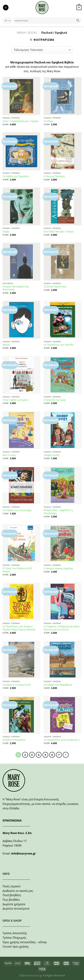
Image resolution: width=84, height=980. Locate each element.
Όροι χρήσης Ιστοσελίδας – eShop (25, 942)
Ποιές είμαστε (12, 886)
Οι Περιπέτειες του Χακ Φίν (59, 345)
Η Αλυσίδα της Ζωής (55, 400)
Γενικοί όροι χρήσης (16, 947)
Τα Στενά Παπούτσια (55, 287)
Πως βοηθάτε (11, 900)
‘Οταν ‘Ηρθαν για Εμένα (15, 400)
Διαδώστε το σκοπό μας (18, 891)
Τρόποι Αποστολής (15, 933)
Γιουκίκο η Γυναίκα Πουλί (17, 685)
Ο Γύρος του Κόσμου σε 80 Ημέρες (17, 570)
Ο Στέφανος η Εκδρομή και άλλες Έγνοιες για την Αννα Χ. (62, 628)
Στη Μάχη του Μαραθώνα (58, 685)
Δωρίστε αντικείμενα (16, 908)
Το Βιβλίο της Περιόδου (16, 176)
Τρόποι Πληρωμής (14, 938)
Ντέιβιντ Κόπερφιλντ (14, 740)
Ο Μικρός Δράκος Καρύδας (58, 568)
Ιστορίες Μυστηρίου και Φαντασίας (16, 288)
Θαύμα (6, 345)
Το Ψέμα (48, 121)
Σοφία (6, 232)
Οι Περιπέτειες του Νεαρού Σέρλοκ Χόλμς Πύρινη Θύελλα (19, 628)
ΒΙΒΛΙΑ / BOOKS (27, 33)
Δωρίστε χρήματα (14, 904)
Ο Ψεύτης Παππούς (54, 176)
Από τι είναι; (9, 455)
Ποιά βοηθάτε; (12, 895)
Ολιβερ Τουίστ (52, 455)
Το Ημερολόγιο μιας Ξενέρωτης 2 (62, 740)
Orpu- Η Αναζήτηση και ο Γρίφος (21, 121)
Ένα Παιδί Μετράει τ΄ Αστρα (59, 232)
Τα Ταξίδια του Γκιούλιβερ (17, 510)
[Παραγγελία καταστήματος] (42, 50)
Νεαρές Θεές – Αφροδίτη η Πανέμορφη (58, 512)
